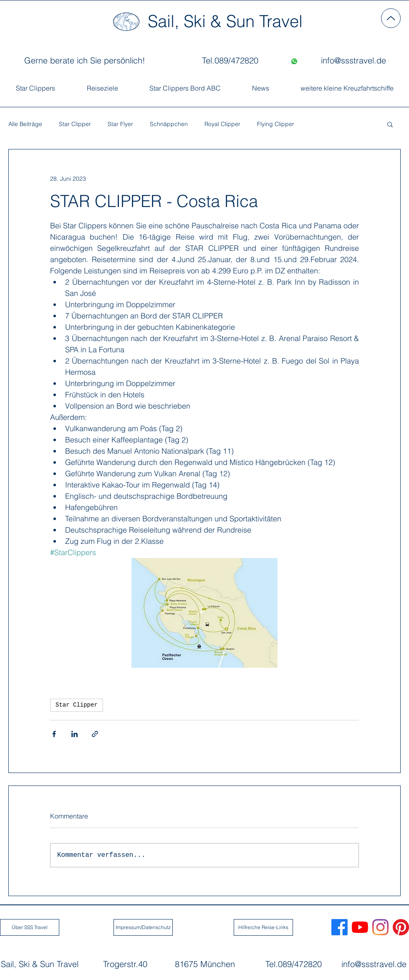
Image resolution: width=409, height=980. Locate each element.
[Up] (391, 18)
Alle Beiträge (25, 124)
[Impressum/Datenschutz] (143, 927)
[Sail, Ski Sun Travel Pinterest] (401, 927)
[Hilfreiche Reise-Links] (263, 927)
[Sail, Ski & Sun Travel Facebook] (340, 927)
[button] (390, 124)
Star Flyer (120, 124)
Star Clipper (75, 124)
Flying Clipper (276, 124)
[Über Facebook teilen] (54, 734)
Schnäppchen (169, 124)
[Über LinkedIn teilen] (74, 734)
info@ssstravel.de (374, 964)
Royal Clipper (222, 124)
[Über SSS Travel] (30, 927)
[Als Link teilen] (95, 734)
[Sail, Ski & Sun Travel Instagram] (380, 927)
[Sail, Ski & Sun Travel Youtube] (360, 927)
